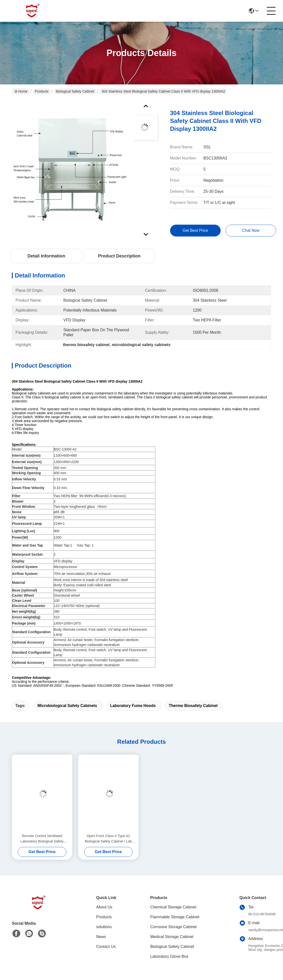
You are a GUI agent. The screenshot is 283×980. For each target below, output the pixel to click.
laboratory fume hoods (133, 706)
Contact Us (106, 947)
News (101, 937)
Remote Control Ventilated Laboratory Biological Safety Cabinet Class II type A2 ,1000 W (42, 839)
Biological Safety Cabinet (75, 91)
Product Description (119, 256)
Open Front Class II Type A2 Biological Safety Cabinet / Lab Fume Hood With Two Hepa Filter (108, 839)
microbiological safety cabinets (67, 706)
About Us (104, 907)
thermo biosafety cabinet (193, 706)
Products (42, 91)
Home (21, 91)
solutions (104, 927)
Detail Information (46, 256)
